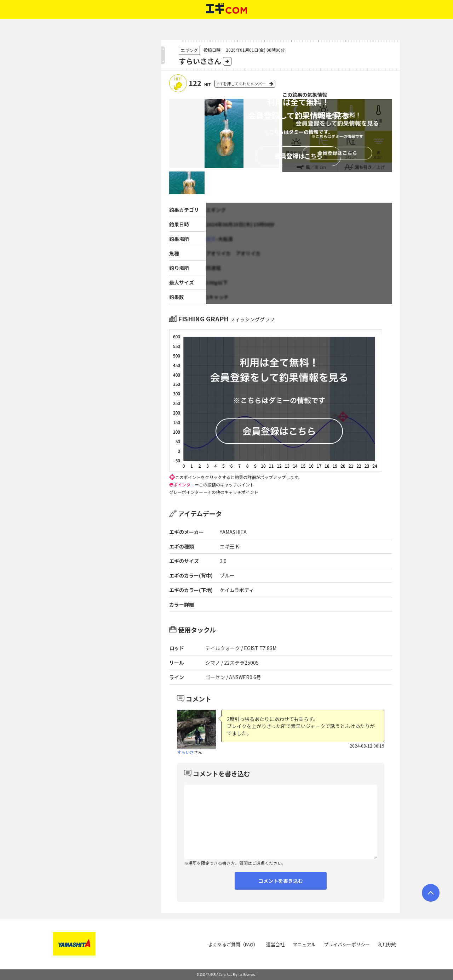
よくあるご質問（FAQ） (233, 944)
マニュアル (304, 944)
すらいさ (185, 752)
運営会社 (275, 944)
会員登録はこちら (298, 156)
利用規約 (387, 944)
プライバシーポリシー (347, 944)
